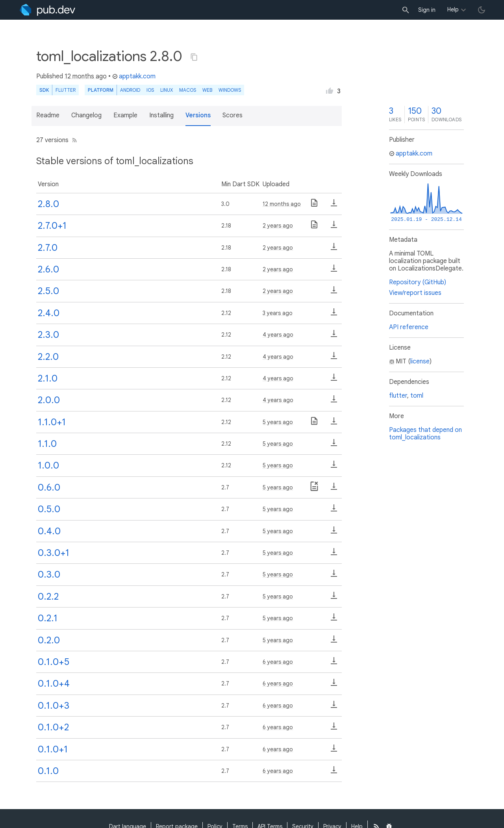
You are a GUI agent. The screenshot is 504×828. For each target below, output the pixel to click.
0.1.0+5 (54, 662)
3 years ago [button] (278, 313)
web (207, 90)
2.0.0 (49, 400)
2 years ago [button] (278, 226)
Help (453, 9)
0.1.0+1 (53, 749)
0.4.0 (49, 531)
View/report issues (415, 293)
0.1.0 (48, 771)
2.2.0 (48, 357)
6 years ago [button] (278, 662)
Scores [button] (233, 115)
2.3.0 (48, 335)
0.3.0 (49, 574)
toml (417, 396)
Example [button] (125, 115)
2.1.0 (48, 378)
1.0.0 (48, 465)
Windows (230, 90)
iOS (150, 90)
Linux (167, 90)
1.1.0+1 (52, 422)
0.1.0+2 (53, 727)
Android (130, 90)
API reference (409, 327)
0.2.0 (49, 640)
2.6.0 (48, 269)
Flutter (66, 90)
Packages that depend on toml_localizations (425, 434)
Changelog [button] (86, 115)
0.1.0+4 (54, 684)
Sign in (427, 10)
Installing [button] (161, 115)
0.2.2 (48, 596)
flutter (398, 396)
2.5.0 (48, 291)
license (420, 361)
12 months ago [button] (86, 76)
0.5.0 (49, 509)
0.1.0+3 (54, 706)
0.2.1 (48, 618)
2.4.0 (49, 313)
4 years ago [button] (278, 335)
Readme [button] (48, 115)
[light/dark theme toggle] (482, 10)
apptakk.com (134, 76)
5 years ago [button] (278, 422)
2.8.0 (48, 204)
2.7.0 (48, 248)
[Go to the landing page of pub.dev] (47, 10)
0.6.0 (49, 487)
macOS (188, 90)
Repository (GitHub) (418, 282)
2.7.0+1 (52, 226)
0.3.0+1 (54, 553)
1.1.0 (47, 444)
